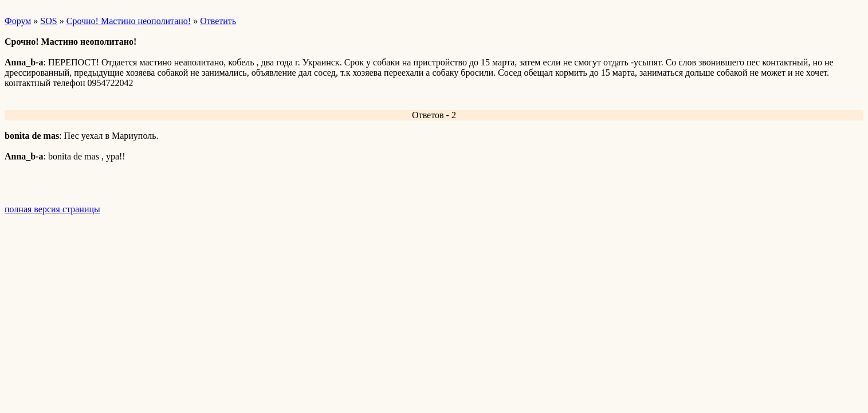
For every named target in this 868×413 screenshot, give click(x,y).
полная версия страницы (52, 209)
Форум (18, 21)
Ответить (218, 21)
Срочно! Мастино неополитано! (129, 21)
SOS (48, 21)
